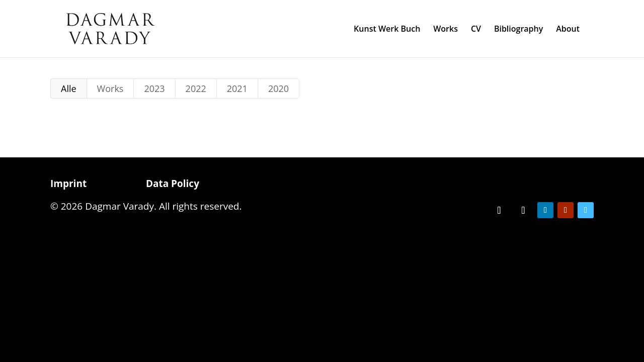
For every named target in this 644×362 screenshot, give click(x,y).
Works (446, 30)
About (568, 30)
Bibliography (518, 30)
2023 (154, 88)
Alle (69, 88)
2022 (196, 88)
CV (476, 30)
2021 (237, 88)
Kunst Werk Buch (387, 30)
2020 (278, 88)
